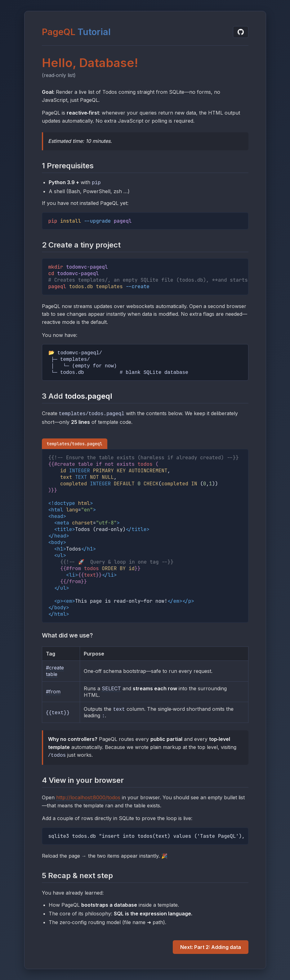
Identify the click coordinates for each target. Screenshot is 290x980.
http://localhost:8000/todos (88, 798)
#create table (55, 671)
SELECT (111, 689)
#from (53, 692)
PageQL (59, 31)
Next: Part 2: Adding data (211, 948)
